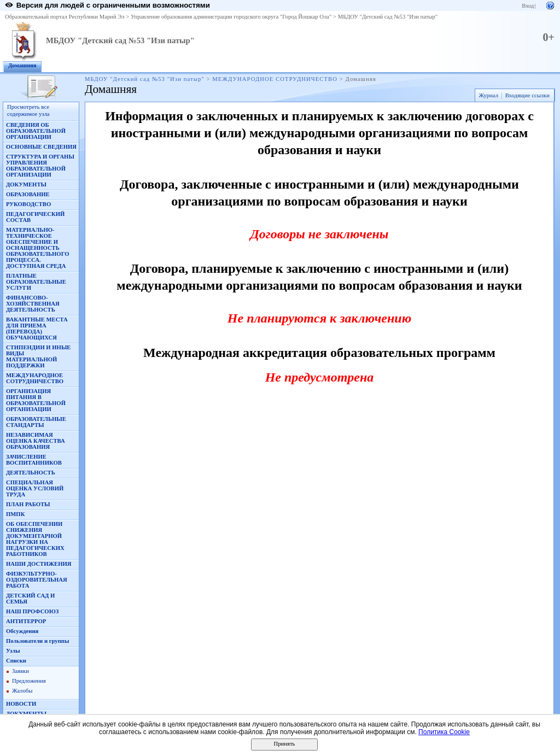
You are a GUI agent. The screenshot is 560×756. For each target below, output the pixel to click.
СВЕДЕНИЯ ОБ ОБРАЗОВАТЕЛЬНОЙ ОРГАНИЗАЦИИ (36, 131)
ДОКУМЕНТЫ (26, 184)
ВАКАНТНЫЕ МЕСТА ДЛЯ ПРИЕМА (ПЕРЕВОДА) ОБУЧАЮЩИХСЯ (37, 329)
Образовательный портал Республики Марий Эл (65, 17)
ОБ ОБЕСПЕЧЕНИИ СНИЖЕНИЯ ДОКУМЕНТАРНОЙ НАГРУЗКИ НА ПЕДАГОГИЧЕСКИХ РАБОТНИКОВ (35, 539)
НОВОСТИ (21, 704)
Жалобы (22, 691)
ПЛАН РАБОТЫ (28, 504)
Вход (528, 6)
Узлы (13, 651)
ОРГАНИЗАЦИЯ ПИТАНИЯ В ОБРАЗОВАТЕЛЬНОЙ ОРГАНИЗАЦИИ (36, 400)
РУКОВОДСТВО (28, 204)
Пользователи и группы (37, 641)
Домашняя (22, 65)
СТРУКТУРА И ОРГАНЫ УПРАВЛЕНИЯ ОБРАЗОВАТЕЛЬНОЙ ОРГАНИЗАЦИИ (40, 166)
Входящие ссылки (527, 95)
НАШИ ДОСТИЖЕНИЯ (39, 564)
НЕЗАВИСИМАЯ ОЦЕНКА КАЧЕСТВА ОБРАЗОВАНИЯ (36, 441)
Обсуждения (22, 631)
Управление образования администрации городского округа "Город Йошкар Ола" (231, 17)
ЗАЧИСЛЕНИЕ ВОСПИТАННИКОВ (34, 460)
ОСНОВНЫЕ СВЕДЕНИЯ (41, 147)
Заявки (21, 671)
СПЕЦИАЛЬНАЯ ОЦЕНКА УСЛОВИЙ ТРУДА (35, 488)
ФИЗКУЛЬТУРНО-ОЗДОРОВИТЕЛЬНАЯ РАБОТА (37, 580)
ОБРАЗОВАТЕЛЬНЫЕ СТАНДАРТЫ (36, 422)
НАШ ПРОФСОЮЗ (32, 611)
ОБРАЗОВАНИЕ (28, 194)
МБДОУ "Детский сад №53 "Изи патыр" (388, 17)
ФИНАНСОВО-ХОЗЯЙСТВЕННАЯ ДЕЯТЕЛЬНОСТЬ (33, 304)
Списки (16, 661)
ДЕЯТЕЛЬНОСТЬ (31, 473)
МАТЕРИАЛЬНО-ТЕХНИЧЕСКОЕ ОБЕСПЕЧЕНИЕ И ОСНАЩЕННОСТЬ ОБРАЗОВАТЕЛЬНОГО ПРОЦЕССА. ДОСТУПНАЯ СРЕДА (37, 248)
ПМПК (15, 514)
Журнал (488, 95)
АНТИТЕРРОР (26, 621)
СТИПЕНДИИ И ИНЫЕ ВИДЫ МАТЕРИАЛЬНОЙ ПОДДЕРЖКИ (38, 356)
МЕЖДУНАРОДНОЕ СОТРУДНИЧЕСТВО (275, 79)
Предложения (29, 681)
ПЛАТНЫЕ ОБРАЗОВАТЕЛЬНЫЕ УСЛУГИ (36, 282)
